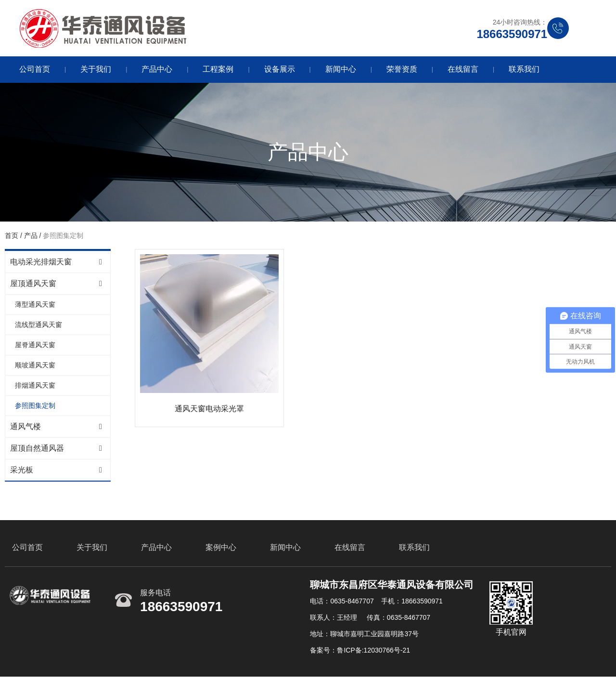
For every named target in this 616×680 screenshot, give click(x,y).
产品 (31, 237)
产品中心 (157, 71)
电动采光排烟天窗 (41, 263)
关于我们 (96, 71)
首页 (13, 237)
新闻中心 (341, 71)
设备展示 (280, 71)
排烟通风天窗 (35, 387)
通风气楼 (26, 428)
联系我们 (524, 71)
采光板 (22, 471)
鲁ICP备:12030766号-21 (373, 653)
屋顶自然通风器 (37, 450)
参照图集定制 (35, 407)
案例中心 (221, 550)
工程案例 (218, 71)
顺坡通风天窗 (35, 366)
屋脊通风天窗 (35, 346)
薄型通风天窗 (35, 306)
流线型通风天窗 (38, 326)
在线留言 (463, 71)
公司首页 (35, 71)
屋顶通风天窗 (33, 285)
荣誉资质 (402, 71)
